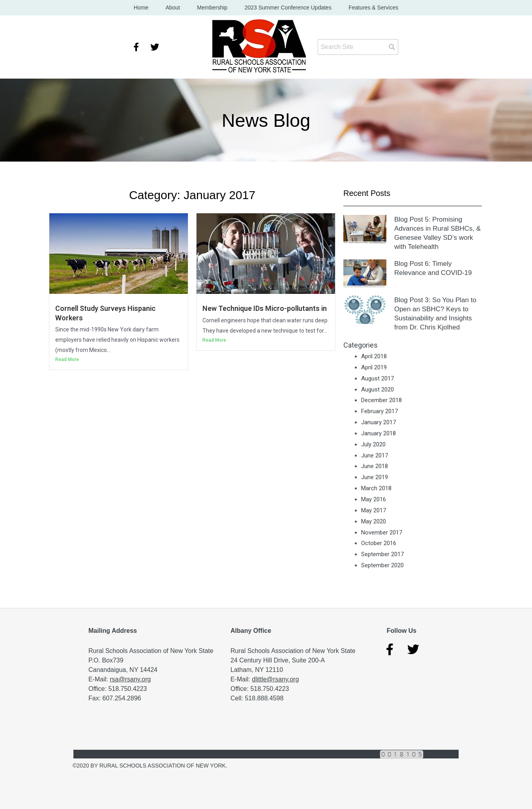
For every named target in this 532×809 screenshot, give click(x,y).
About (178, 8)
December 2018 (381, 401)
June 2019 (375, 478)
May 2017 (374, 511)
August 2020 (377, 389)
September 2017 (382, 555)
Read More (67, 360)
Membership (212, 8)
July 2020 (373, 444)
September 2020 (382, 566)
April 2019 (374, 368)
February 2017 (379, 412)
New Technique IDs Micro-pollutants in (266, 309)
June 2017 (375, 455)
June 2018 (375, 467)
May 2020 (374, 521)
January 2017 (378, 423)
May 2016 (374, 500)
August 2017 (377, 378)
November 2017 (382, 532)
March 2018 (376, 489)
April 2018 (374, 357)
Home (151, 8)
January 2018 (378, 434)
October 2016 (379, 544)
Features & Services (363, 8)
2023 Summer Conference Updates (283, 8)
